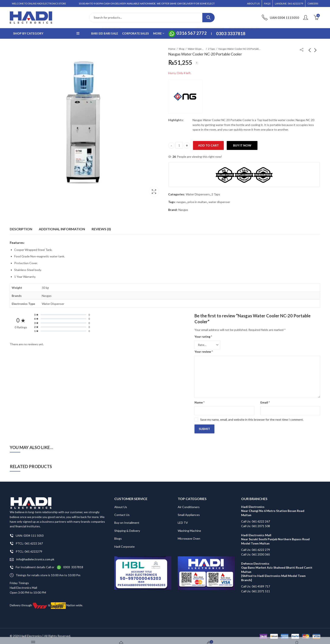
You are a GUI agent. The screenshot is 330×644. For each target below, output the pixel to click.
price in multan (197, 202)
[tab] (21, 229)
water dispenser (219, 202)
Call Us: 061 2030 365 (256, 554)
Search (208, 18)
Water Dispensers (196, 49)
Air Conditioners (189, 507)
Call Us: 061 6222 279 (256, 550)
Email (265, 402)
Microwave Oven (189, 538)
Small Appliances (189, 515)
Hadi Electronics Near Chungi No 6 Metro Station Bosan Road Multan (273, 511)
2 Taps (212, 49)
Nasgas (183, 210)
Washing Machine (189, 531)
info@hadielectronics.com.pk (32, 559)
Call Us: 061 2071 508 (256, 526)
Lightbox (154, 192)
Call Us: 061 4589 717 (256, 586)
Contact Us (122, 515)
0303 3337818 (73, 567)
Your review (204, 352)
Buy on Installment (127, 523)
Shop (182, 49)
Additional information (62, 229)
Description (21, 229)
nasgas (181, 202)
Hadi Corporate (124, 547)
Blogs (118, 538)
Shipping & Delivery (127, 531)
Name (199, 402)
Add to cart (208, 145)
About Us (121, 507)
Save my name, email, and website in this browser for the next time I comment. (252, 419)
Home (172, 49)
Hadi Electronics (31, 636)
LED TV (183, 523)
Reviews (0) (101, 229)
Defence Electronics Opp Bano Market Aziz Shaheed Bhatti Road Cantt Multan (277, 568)
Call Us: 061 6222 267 (256, 521)
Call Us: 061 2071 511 (256, 591)
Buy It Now (242, 145)
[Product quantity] (179, 145)
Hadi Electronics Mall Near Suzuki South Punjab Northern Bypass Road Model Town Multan (275, 539)
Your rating (203, 337)
